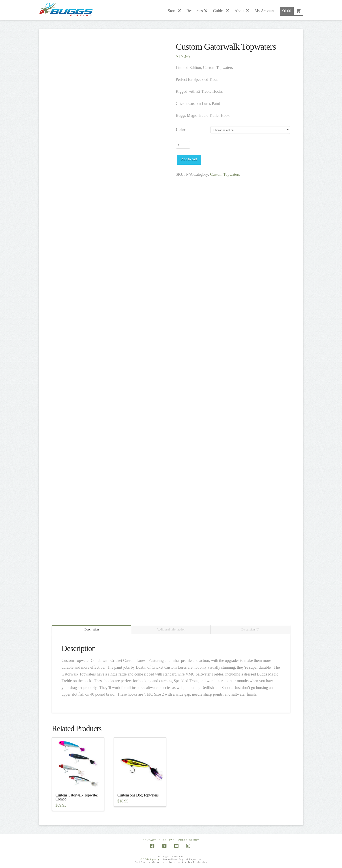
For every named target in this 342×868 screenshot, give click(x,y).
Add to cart (189, 159)
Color (181, 130)
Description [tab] (92, 629)
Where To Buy (189, 840)
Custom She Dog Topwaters (138, 795)
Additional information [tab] (171, 629)
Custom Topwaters (225, 174)
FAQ (172, 840)
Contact (149, 840)
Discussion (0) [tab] (250, 629)
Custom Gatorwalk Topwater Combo (77, 797)
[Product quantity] (183, 145)
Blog (163, 840)
